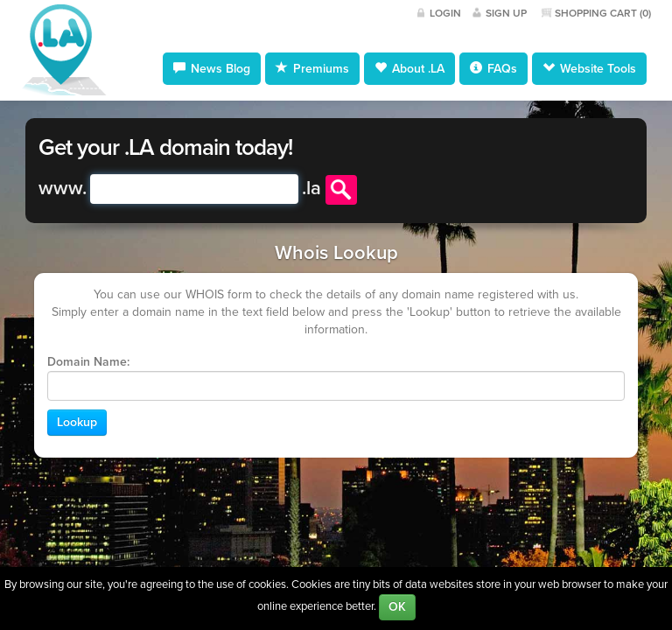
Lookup (77, 422)
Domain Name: (88, 362)
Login (445, 13)
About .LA (409, 68)
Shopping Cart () (603, 13)
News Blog (212, 68)
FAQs (493, 68)
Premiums (312, 68)
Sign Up (506, 13)
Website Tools (589, 68)
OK (397, 607)
